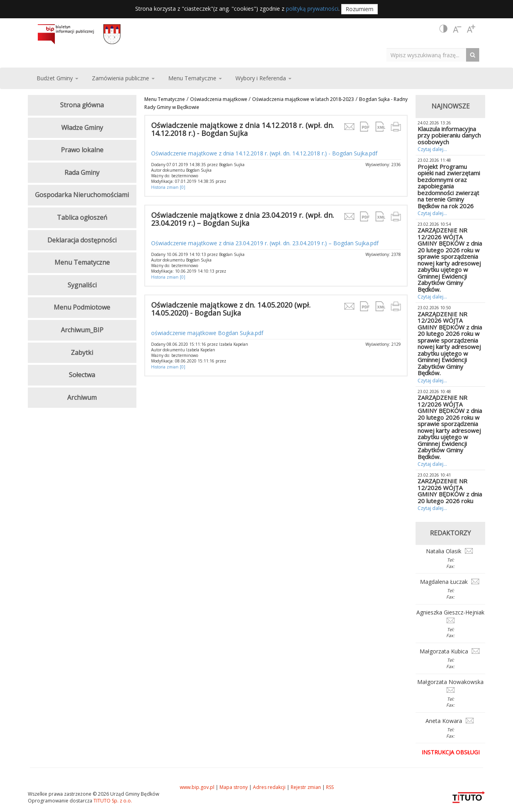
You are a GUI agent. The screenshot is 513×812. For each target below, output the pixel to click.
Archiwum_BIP (82, 330)
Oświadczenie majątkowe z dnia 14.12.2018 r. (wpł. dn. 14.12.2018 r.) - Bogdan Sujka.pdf (264, 153)
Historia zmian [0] (168, 187)
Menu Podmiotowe (82, 307)
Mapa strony (234, 787)
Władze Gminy (82, 128)
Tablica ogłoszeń (82, 217)
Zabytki (82, 353)
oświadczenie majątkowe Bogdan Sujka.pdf (207, 333)
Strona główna (82, 105)
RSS (330, 787)
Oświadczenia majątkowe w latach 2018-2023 (303, 99)
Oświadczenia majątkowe (219, 99)
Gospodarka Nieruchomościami (82, 195)
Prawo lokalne (82, 150)
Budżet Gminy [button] (57, 78)
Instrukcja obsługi (451, 752)
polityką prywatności (312, 9)
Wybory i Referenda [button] (263, 78)
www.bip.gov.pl (197, 787)
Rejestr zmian (306, 787)
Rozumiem (359, 9)
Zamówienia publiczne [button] (123, 78)
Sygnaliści (82, 285)
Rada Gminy (82, 172)
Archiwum (82, 397)
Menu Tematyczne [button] (195, 78)
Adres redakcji (269, 787)
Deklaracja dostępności (82, 240)
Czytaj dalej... (432, 149)
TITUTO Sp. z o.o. (112, 801)
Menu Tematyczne (165, 99)
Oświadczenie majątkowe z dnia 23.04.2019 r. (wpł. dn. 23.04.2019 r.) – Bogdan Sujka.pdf (265, 243)
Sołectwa (82, 375)
